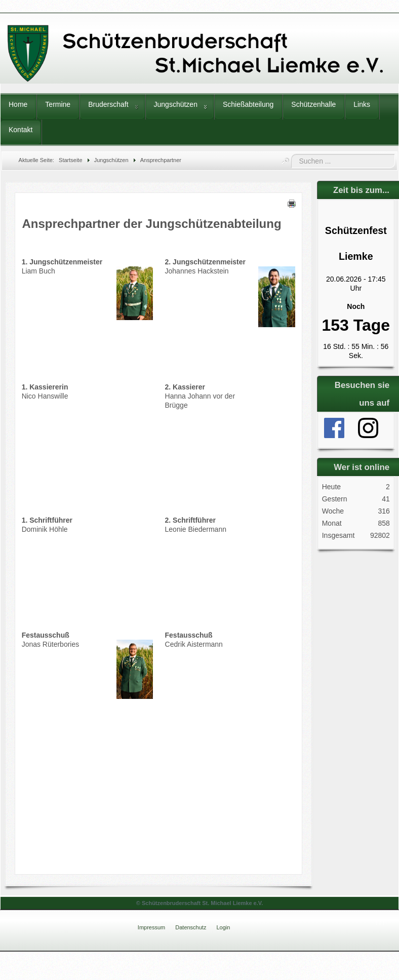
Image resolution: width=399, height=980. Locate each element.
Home (18, 104)
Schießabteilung (248, 104)
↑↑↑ (380, 922)
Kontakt (21, 130)
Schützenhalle (313, 104)
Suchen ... (291, 154)
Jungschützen (176, 104)
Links (362, 104)
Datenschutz (191, 927)
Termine (58, 104)
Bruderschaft (108, 104)
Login (223, 927)
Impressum (151, 927)
